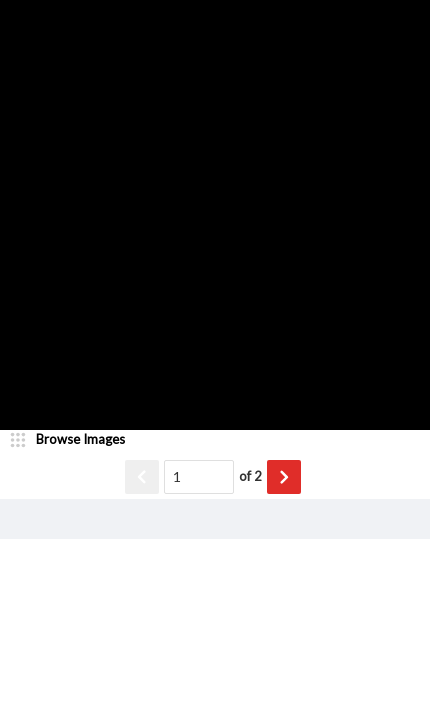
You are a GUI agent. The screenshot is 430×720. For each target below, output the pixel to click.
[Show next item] (284, 477)
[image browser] (75, 440)
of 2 (250, 476)
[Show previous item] (142, 477)
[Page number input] (199, 477)
